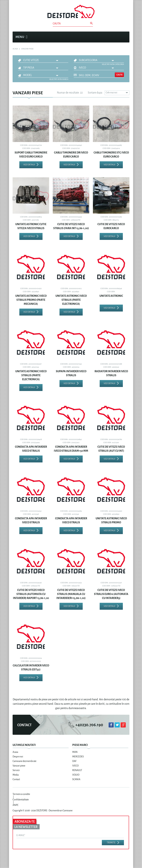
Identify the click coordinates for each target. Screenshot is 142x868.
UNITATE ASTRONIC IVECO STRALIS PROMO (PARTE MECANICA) (31, 300)
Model (28, 75)
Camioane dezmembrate (24, 761)
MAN (75, 752)
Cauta (119, 75)
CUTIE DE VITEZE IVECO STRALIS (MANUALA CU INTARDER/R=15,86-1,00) (71, 594)
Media (16, 775)
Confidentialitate (21, 800)
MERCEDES (78, 757)
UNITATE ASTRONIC (111, 296)
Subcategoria (88, 60)
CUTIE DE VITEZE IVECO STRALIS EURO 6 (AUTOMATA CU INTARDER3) (111, 594)
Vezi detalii (29, 165)
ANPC (16, 805)
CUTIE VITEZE (31, 60)
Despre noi (18, 757)
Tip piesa (29, 68)
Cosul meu (125, 37)
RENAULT (77, 770)
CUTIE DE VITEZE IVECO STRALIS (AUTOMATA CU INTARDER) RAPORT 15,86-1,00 (31, 594)
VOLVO (76, 775)
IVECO (82, 68)
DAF (74, 761)
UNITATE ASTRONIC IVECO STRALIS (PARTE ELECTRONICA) (71, 300)
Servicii (16, 770)
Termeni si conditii (21, 794)
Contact (16, 779)
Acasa (15, 752)
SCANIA (76, 779)
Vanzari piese (19, 766)
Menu (21, 37)
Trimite (111, 843)
